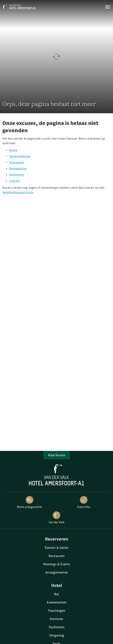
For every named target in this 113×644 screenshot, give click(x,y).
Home (13, 150)
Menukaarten (18, 168)
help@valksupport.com (18, 192)
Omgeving (57, 635)
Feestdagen (57, 611)
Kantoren (56, 619)
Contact (15, 181)
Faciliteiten (17, 174)
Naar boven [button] (57, 455)
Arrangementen (57, 572)
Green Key (84, 502)
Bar (56, 594)
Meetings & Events (57, 564)
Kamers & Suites (20, 156)
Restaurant (17, 162)
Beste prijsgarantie (29, 502)
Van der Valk (56, 518)
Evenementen (57, 602)
